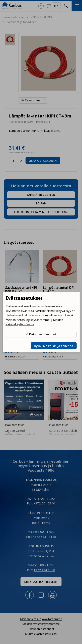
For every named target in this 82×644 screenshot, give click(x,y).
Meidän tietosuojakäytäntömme (28, 320)
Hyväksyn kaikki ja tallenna (54, 346)
